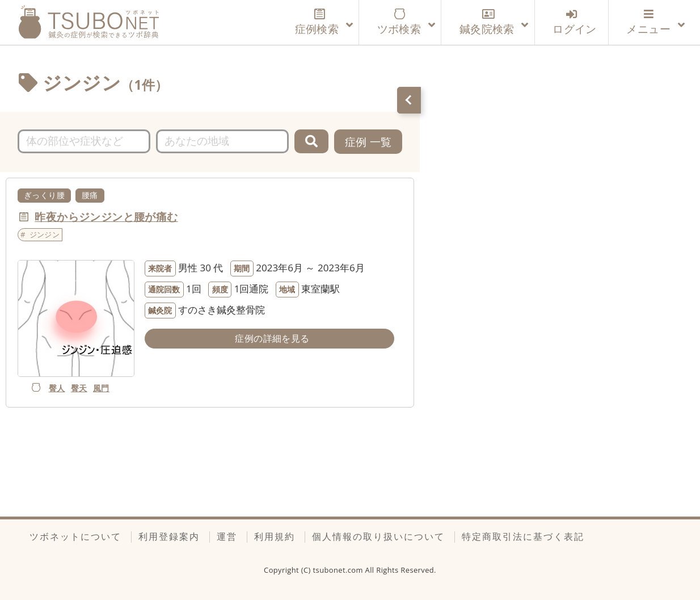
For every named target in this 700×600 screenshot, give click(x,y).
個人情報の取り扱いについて (378, 536)
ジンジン (45, 234)
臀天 (79, 388)
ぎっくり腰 (44, 195)
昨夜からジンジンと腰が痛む (106, 217)
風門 (101, 388)
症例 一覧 (368, 142)
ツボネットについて (75, 536)
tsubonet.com (339, 570)
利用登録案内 (169, 536)
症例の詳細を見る (272, 338)
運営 (227, 536)
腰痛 (90, 195)
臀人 (57, 388)
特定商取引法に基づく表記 (523, 536)
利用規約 (275, 536)
